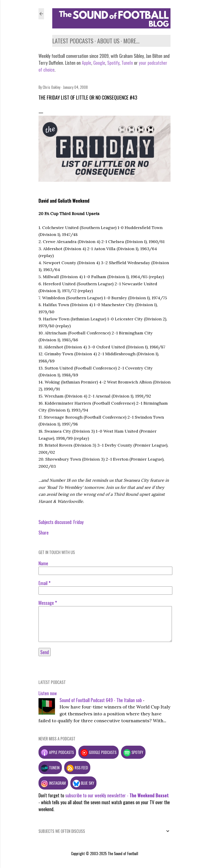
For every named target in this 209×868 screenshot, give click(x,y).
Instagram (53, 783)
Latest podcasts (73, 41)
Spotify (113, 63)
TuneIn (127, 63)
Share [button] (44, 532)
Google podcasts (99, 752)
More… (131, 41)
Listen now (48, 693)
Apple (87, 63)
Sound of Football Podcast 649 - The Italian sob (101, 700)
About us (108, 41)
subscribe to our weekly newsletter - (117, 795)
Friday (78, 522)
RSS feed (77, 768)
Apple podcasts (57, 752)
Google (99, 63)
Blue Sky (83, 783)
